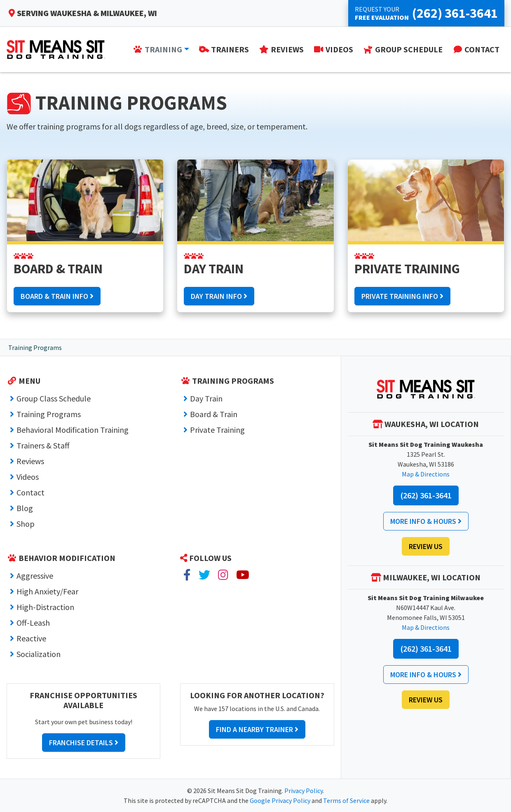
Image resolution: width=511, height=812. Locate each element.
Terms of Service (346, 800)
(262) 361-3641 (426, 495)
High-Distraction (45, 607)
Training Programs (49, 414)
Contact (30, 492)
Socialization (39, 654)
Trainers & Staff (43, 445)
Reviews (30, 461)
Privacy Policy (304, 791)
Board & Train (214, 414)
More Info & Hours (426, 521)
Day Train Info (219, 296)
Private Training (217, 430)
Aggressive (35, 576)
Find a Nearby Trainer (257, 729)
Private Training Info (402, 296)
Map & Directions (426, 474)
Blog (25, 508)
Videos (28, 477)
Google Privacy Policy (280, 800)
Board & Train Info (57, 296)
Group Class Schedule (54, 398)
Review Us (426, 546)
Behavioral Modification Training (73, 430)
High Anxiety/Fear (47, 591)
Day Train (206, 398)
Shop (26, 524)
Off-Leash (33, 623)
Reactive (31, 638)
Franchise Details (84, 743)
